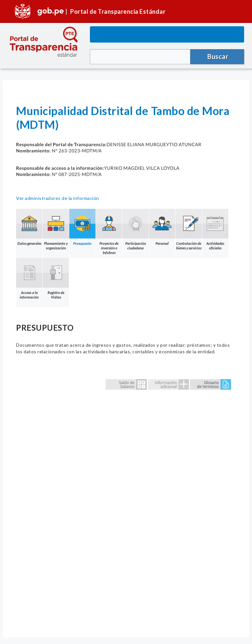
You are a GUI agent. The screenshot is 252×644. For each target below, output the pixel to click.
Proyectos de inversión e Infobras (109, 232)
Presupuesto (82, 227)
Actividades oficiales (215, 229)
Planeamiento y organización (56, 229)
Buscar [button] (218, 56)
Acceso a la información (29, 279)
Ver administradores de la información (58, 198)
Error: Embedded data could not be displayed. (126, 501)
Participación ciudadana (136, 229)
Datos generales (29, 227)
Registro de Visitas (56, 279)
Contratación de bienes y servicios (189, 229)
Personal (162, 227)
